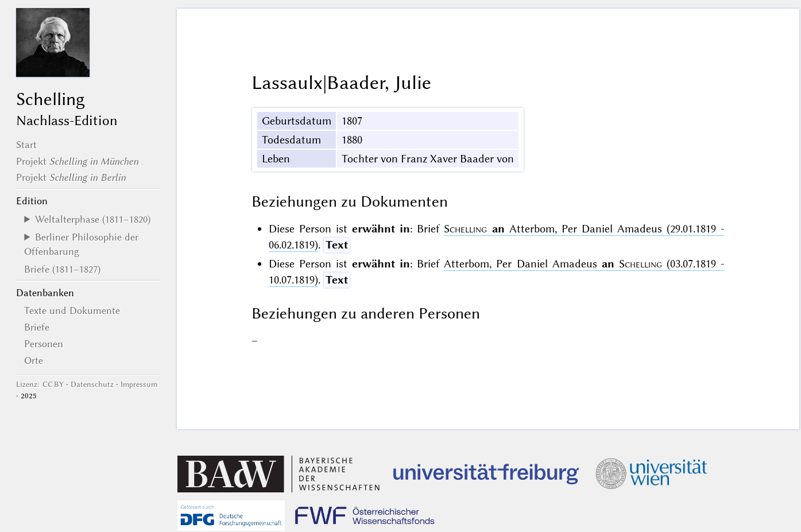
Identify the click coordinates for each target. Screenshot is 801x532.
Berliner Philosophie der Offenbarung (81, 244)
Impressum (139, 384)
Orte (34, 360)
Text (337, 245)
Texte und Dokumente (72, 310)
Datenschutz (92, 384)
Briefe (37, 327)
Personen (44, 344)
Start (26, 145)
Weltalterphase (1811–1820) (93, 219)
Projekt (77, 161)
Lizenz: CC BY (40, 384)
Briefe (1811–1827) (62, 269)
